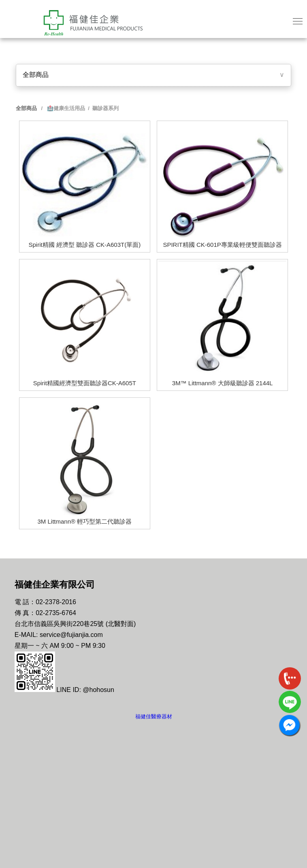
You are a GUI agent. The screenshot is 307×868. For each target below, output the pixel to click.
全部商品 (36, 75)
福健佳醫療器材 (154, 716)
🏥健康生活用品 (65, 108)
